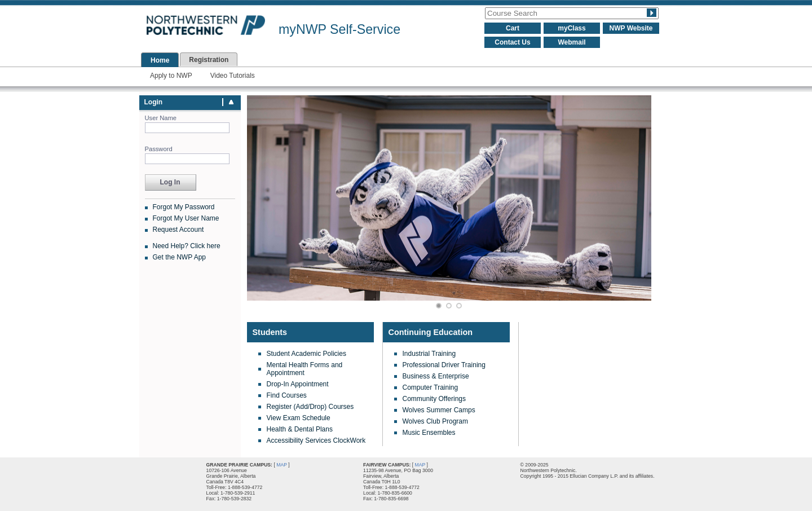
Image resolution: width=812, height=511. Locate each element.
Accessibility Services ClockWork (316, 440)
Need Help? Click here (187, 246)
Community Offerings (434, 399)
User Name (161, 118)
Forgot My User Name (186, 218)
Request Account (178, 230)
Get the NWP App (180, 257)
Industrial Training (429, 354)
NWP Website (631, 28)
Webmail (572, 42)
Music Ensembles (429, 433)
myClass (572, 28)
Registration (209, 60)
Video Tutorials (233, 76)
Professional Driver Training (444, 365)
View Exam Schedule (299, 418)
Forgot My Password (184, 207)
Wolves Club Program (435, 421)
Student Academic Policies (306, 354)
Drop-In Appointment (298, 384)
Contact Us (512, 42)
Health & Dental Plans (300, 429)
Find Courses (287, 395)
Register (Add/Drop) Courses (310, 407)
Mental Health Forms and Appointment (305, 369)
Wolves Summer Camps (439, 410)
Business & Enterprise (436, 376)
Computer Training (431, 387)
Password (159, 149)
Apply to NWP (171, 76)
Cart (513, 28)
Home (160, 60)
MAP (282, 465)
